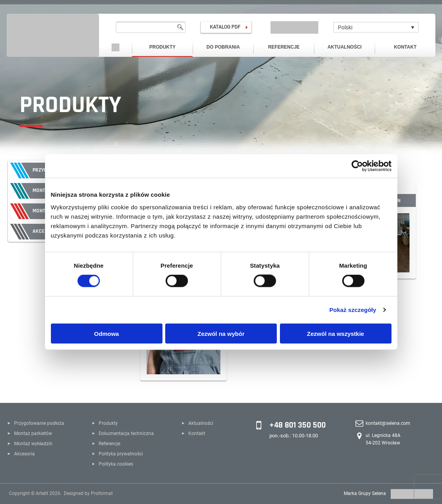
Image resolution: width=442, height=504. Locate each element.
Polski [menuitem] (345, 27)
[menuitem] (376, 27)
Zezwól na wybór (221, 333)
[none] (376, 27)
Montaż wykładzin (33, 444)
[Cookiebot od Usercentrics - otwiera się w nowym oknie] (357, 166)
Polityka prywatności (121, 454)
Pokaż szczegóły (353, 310)
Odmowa (106, 333)
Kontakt (405, 47)
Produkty (162, 47)
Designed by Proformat (88, 493)
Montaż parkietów (33, 433)
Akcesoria (24, 454)
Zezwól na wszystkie (336, 333)
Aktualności (344, 47)
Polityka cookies (116, 464)
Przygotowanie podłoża (39, 423)
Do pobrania (223, 47)
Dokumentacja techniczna (126, 433)
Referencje (284, 47)
